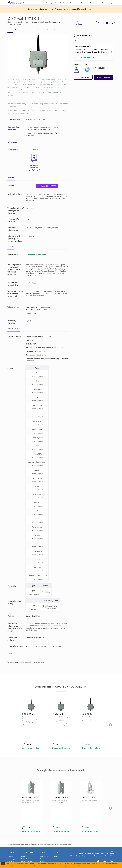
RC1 (76, 41)
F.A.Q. (56, 856)
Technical (48, 30)
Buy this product (103, 77)
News (23, 856)
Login (112, 3)
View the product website (35, 120)
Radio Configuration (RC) (83, 36)
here (31, 866)
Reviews (56, 30)
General (10, 30)
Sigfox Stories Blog (27, 859)
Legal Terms (44, 856)
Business (40, 30)
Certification (20, 30)
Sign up (105, 3)
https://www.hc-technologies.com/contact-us (38, 308)
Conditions (43, 859)
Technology (11, 859)
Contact (10, 856)
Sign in (99, 22)
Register (79, 24)
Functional (30, 30)
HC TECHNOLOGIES (99, 68)
